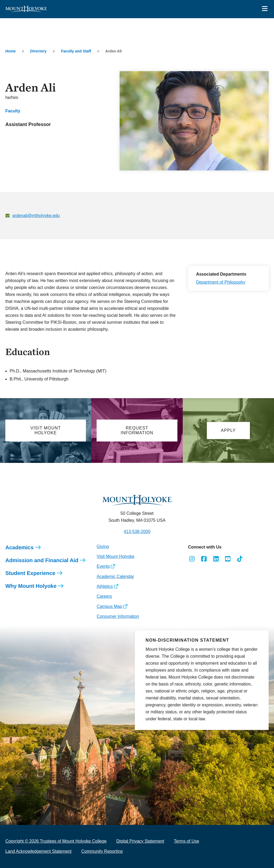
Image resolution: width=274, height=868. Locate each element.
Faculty (13, 111)
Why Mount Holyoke (31, 586)
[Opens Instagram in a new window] (192, 559)
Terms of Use (187, 841)
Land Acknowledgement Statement (38, 851)
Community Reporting (102, 851)
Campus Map (109, 606)
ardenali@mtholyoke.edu (36, 216)
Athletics (105, 586)
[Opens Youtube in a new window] (228, 559)
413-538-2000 (137, 532)
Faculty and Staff (76, 51)
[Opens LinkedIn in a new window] (216, 559)
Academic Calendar (115, 576)
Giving (103, 547)
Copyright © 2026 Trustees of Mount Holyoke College (56, 841)
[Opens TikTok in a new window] (240, 559)
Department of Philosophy (221, 282)
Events (103, 566)
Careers (104, 596)
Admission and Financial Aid (42, 560)
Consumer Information (118, 616)
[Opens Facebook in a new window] (204, 559)
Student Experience (30, 573)
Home (11, 51)
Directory (38, 51)
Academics (20, 547)
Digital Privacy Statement (140, 841)
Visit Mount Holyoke (115, 556)
